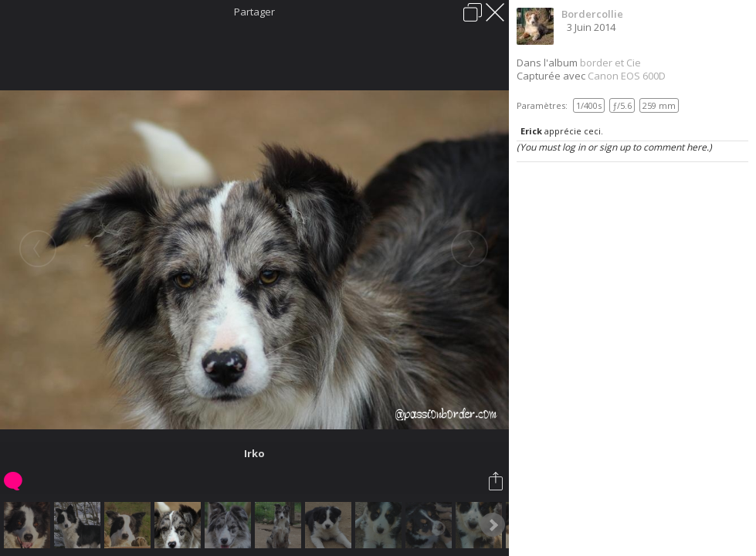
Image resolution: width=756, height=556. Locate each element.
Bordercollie (592, 14)
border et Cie (610, 63)
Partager (254, 12)
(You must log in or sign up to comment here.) (614, 147)
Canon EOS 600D (627, 76)
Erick (531, 131)
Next (493, 525)
